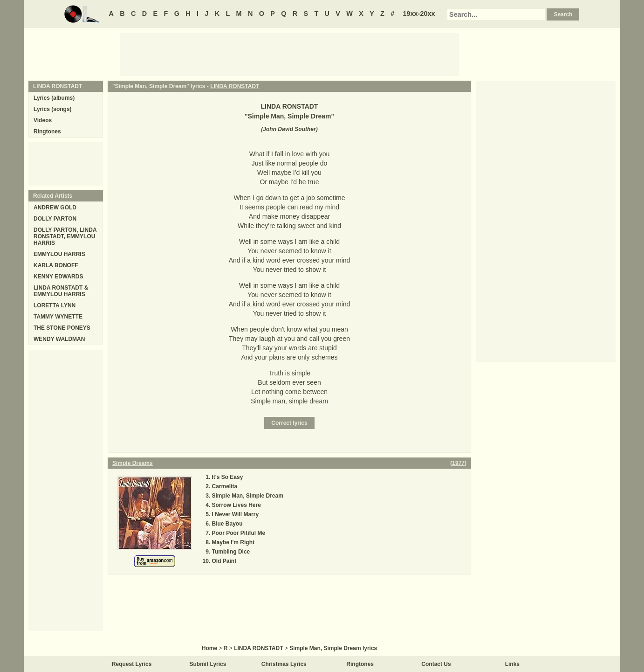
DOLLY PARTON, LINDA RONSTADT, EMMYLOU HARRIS (65, 236)
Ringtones (47, 132)
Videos (43, 120)
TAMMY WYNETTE (58, 317)
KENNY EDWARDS (58, 277)
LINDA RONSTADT (235, 86)
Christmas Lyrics (284, 664)
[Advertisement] (289, 54)
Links (512, 664)
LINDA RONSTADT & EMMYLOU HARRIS (61, 291)
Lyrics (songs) (53, 109)
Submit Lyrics (208, 664)
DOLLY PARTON (55, 219)
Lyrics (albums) (54, 98)
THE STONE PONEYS (62, 328)
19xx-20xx (419, 14)
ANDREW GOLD (55, 208)
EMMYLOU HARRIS (59, 254)
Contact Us (436, 664)
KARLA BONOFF (56, 265)
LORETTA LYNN (55, 305)
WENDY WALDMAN (59, 339)
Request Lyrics (132, 664)
